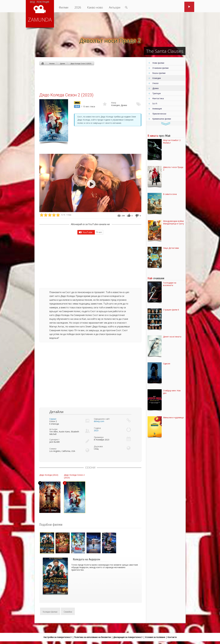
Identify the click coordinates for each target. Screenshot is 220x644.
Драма (155, 88)
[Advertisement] (90, 79)
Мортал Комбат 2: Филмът (172, 142)
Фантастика (158, 98)
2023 (96, 430)
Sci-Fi (155, 103)
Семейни (68, 612)
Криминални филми (162, 119)
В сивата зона (170, 194)
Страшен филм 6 (171, 310)
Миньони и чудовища (173, 418)
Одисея (167, 364)
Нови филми (158, 63)
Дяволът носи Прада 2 (110, 41)
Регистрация (43, 2)
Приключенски (159, 114)
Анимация (157, 109)
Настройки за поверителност (58, 637)
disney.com (99, 421)
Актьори (115, 7)
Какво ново (95, 7)
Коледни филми (50, 612)
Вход (32, 2)
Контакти (172, 637)
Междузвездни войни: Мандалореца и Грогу (174, 222)
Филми (64, 7)
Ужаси (155, 83)
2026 (78, 7)
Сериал (53, 419)
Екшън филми (159, 73)
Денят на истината (172, 337)
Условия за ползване (155, 637)
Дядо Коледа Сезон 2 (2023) (81, 63)
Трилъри (157, 93)
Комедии (157, 78)
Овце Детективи (171, 248)
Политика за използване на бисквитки (92, 637)
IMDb (77, 102)
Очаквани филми (160, 68)
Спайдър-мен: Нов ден (172, 392)
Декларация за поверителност (128, 637)
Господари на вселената (170, 284)
